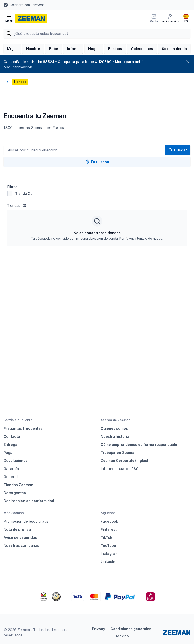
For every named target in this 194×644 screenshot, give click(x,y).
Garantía (11, 469)
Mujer (12, 49)
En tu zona (97, 162)
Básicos (115, 49)
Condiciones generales (131, 629)
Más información (18, 67)
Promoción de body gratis (26, 521)
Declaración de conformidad (29, 501)
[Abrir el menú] (9, 18)
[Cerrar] (188, 62)
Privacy (99, 629)
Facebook (109, 521)
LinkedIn (108, 562)
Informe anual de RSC (120, 469)
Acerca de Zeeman (116, 420)
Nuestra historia (115, 436)
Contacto (12, 436)
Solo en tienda (174, 49)
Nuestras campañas (21, 545)
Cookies (122, 636)
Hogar (94, 49)
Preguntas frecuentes (23, 428)
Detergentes (15, 493)
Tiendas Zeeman (18, 485)
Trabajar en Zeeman (119, 453)
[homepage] (31, 18)
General (11, 477)
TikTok (106, 537)
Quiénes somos (114, 428)
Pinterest (109, 529)
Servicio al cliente (18, 420)
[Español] (186, 18)
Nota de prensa (17, 529)
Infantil (73, 49)
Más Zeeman (14, 513)
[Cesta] (153, 18)
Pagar (9, 453)
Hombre (33, 49)
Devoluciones (16, 461)
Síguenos (108, 513)
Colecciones (142, 49)
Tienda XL (20, 193)
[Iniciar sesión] (170, 18)
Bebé (54, 49)
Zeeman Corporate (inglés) (125, 461)
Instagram (110, 554)
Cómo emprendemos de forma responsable (139, 445)
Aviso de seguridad (20, 537)
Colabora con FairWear (27, 5)
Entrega (10, 445)
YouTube (108, 545)
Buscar (178, 150)
